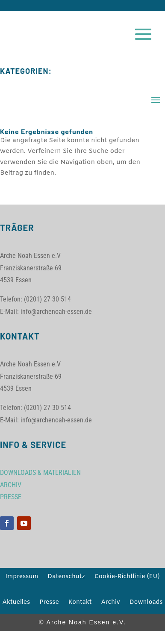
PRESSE (11, 497)
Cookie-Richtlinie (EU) (127, 577)
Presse (49, 603)
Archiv (110, 603)
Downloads (146, 603)
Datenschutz (66, 577)
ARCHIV (11, 485)
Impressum (22, 577)
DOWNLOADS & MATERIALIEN (40, 473)
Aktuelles (16, 603)
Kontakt (80, 603)
